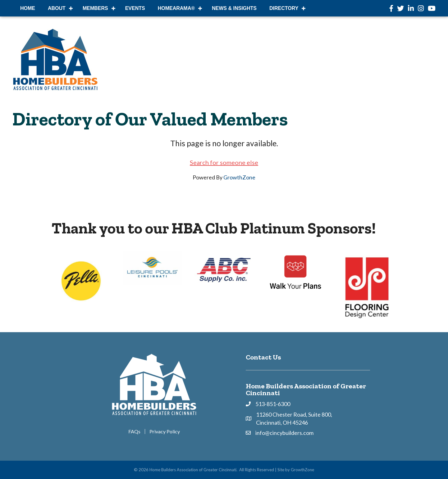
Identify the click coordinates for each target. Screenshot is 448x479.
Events (135, 8)
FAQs (134, 432)
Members (95, 8)
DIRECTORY (284, 8)
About (57, 8)
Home (28, 8)
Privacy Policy (165, 432)
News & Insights (234, 8)
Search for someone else (224, 162)
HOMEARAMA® (176, 8)
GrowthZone (239, 177)
